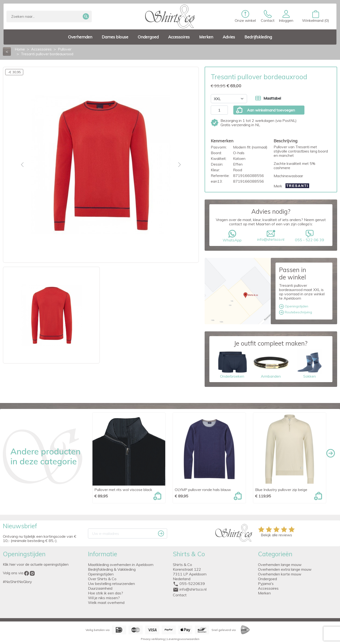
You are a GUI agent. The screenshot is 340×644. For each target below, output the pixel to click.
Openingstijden (294, 306)
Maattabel (268, 98)
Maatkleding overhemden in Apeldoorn (121, 565)
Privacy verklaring (153, 639)
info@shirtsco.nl (271, 236)
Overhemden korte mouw (280, 574)
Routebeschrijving (296, 312)
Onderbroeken (232, 364)
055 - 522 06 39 (310, 236)
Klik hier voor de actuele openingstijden (36, 564)
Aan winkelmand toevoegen (265, 110)
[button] (286, 16)
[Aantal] (219, 110)
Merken (264, 593)
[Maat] (229, 99)
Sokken (310, 364)
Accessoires (268, 588)
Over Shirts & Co (102, 579)
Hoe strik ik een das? (106, 593)
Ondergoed (267, 579)
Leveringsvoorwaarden (183, 639)
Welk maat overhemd (106, 602)
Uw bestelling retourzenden (111, 584)
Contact (180, 595)
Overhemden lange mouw (280, 565)
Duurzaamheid (100, 588)
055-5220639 (192, 584)
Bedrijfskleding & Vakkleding (112, 569)
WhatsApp (232, 236)
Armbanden (271, 364)
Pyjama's (266, 584)
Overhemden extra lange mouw (285, 569)
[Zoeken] (49, 16)
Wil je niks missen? (104, 598)
